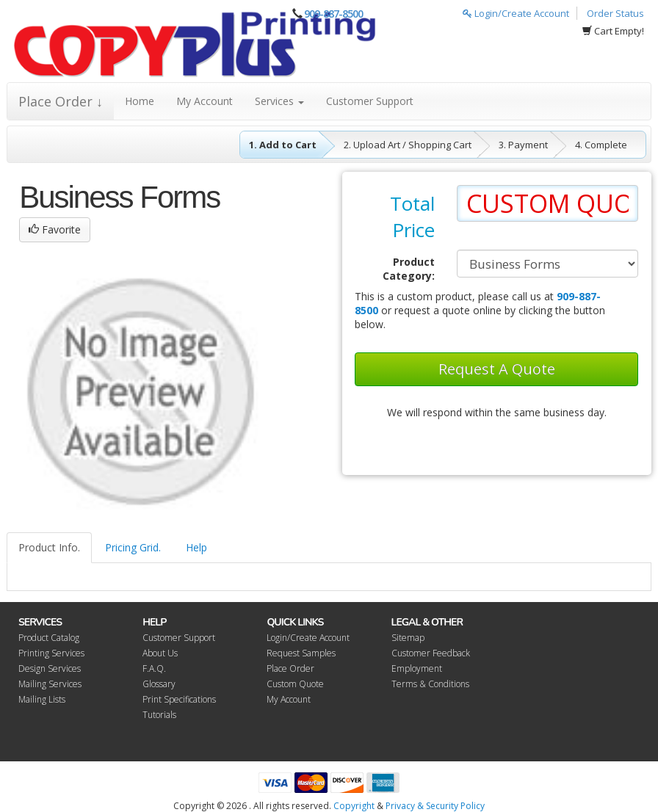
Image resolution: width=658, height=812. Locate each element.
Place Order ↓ (61, 101)
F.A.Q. (154, 668)
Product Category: (409, 269)
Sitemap (408, 638)
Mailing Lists (42, 699)
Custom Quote (295, 684)
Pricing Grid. (133, 547)
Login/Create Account (516, 13)
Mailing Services (50, 684)
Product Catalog (49, 638)
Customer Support (370, 101)
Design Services (50, 668)
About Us (160, 653)
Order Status (615, 13)
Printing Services (51, 653)
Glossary (159, 684)
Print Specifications (179, 699)
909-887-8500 (333, 14)
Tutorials (159, 715)
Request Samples (301, 653)
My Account (205, 101)
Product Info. (49, 547)
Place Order (290, 668)
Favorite (55, 229)
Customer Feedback (431, 653)
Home (140, 101)
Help (196, 547)
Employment (417, 668)
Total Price (412, 217)
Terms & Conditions (430, 684)
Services (279, 101)
